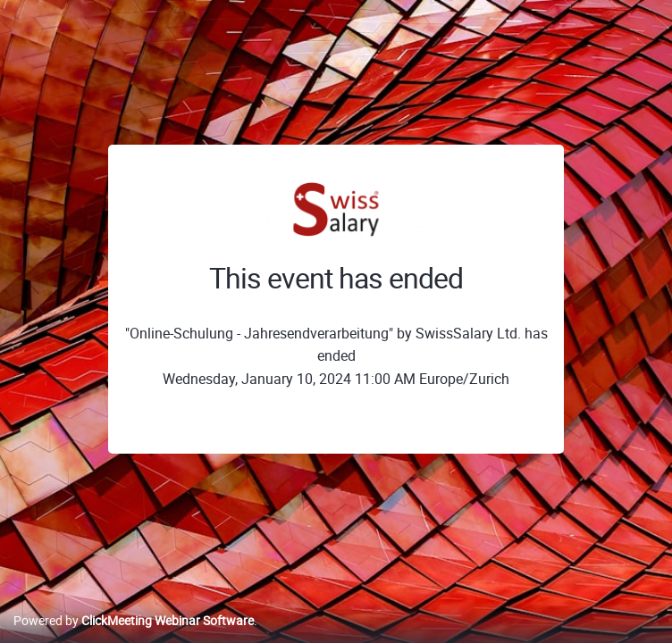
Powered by (134, 620)
